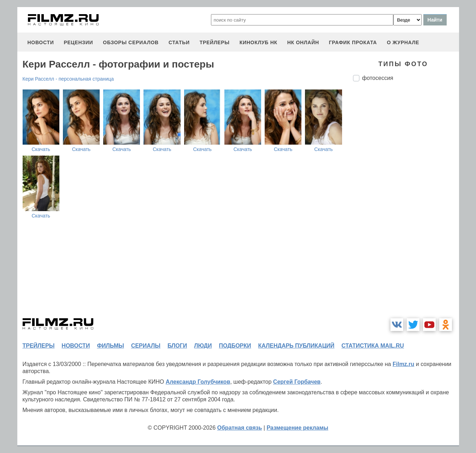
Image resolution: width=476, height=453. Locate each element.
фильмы (110, 346)
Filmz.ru (403, 364)
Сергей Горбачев (297, 382)
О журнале (403, 42)
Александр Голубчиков (198, 382)
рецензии (78, 42)
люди (203, 346)
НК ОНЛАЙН (303, 42)
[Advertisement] (406, 205)
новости (41, 42)
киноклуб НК (258, 42)
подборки (235, 346)
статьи (179, 42)
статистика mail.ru (373, 346)
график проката (353, 42)
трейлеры (215, 42)
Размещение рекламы (297, 428)
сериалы (146, 346)
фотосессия (378, 78)
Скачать (41, 149)
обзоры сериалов (131, 42)
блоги (177, 346)
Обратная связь (240, 428)
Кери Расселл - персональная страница (68, 79)
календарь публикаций (296, 346)
